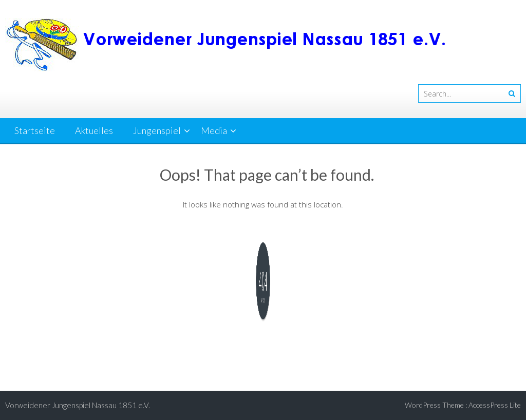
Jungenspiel (157, 130)
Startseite (35, 130)
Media (214, 130)
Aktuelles (94, 130)
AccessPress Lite (495, 405)
